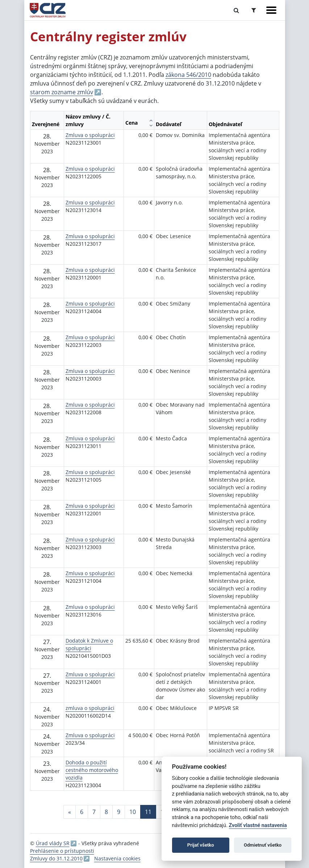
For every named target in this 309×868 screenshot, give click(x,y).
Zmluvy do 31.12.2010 (56, 858)
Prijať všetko (201, 845)
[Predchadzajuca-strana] (70, 812)
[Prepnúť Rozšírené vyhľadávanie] (254, 10)
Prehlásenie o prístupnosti (62, 851)
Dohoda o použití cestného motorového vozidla (92, 770)
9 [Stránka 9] (119, 812)
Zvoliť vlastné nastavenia (258, 825)
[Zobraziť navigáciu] (271, 10)
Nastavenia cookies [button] (117, 858)
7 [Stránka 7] (94, 812)
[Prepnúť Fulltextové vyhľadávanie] (236, 10)
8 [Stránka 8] (106, 812)
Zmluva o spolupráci (90, 135)
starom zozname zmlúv (62, 92)
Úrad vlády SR (53, 843)
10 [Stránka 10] (133, 812)
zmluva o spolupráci (90, 708)
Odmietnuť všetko (263, 845)
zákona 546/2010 (188, 75)
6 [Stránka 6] (82, 812)
